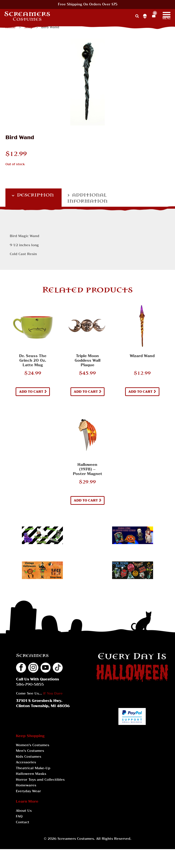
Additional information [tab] (87, 198)
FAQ (19, 817)
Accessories (26, 762)
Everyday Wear (28, 791)
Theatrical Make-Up (33, 768)
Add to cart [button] (31, 392)
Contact (23, 822)
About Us (24, 811)
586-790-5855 (30, 685)
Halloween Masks (31, 774)
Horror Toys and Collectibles (40, 780)
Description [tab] (35, 195)
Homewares (26, 785)
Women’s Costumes (33, 745)
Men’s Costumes (30, 751)
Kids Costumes (29, 757)
